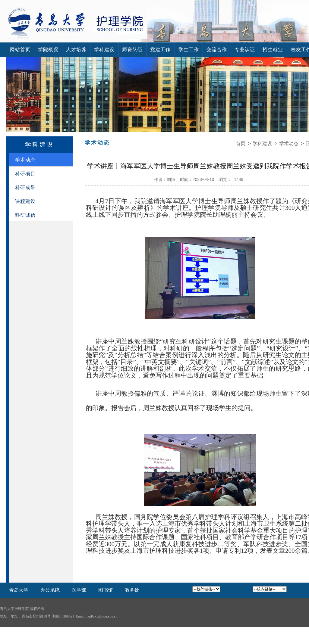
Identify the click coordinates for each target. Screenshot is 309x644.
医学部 (79, 590)
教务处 (132, 590)
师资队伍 (132, 50)
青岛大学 (19, 590)
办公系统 (50, 590)
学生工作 (189, 50)
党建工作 (160, 50)
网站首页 (20, 50)
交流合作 (217, 50)
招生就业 (273, 50)
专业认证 (245, 50)
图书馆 (106, 590)
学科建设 (104, 50)
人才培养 (76, 50)
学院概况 (48, 50)
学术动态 (289, 143)
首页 (241, 143)
